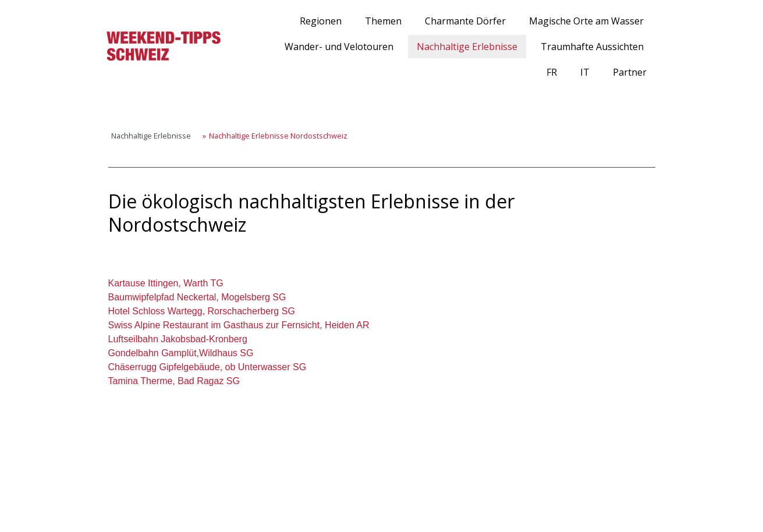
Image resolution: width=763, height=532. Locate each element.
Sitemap (218, 503)
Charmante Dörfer (465, 21)
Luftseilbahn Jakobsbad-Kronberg (178, 339)
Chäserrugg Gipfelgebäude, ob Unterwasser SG (207, 367)
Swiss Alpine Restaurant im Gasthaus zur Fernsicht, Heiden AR (239, 325)
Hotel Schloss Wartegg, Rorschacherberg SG (202, 311)
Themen (383, 21)
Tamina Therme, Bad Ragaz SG (174, 381)
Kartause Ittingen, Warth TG (166, 283)
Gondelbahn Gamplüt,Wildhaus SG (181, 353)
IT (585, 72)
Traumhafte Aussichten (592, 47)
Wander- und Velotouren (339, 47)
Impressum (111, 503)
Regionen (321, 21)
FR (552, 72)
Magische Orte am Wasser (586, 21)
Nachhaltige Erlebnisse (467, 47)
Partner (630, 72)
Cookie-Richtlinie (167, 503)
